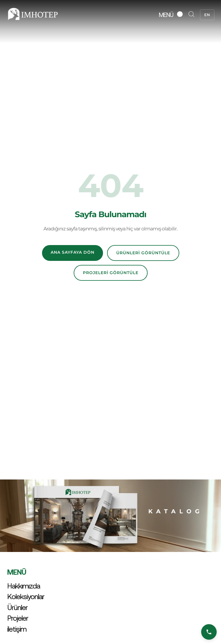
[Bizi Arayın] (209, 632)
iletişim (17, 629)
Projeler (18, 618)
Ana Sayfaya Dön (73, 252)
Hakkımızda (24, 586)
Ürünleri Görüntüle (143, 253)
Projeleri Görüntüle (111, 273)
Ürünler (17, 607)
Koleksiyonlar (26, 597)
